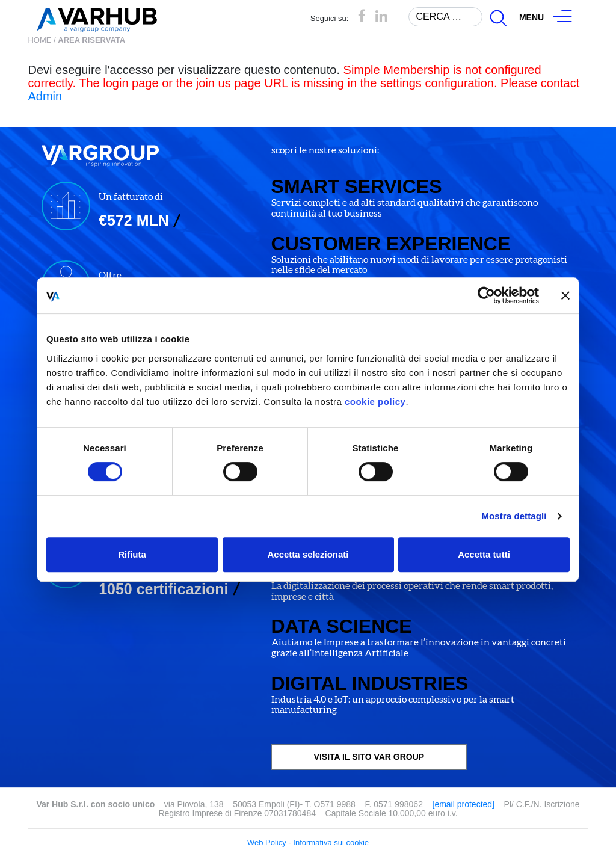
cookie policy (375, 402)
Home (39, 40)
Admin (45, 96)
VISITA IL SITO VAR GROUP (369, 757)
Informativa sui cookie (331, 842)
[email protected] (464, 804)
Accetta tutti (484, 554)
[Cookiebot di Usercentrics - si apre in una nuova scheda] (486, 295)
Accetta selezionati (308, 554)
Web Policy (267, 842)
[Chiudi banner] (565, 295)
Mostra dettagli (514, 516)
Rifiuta (132, 554)
